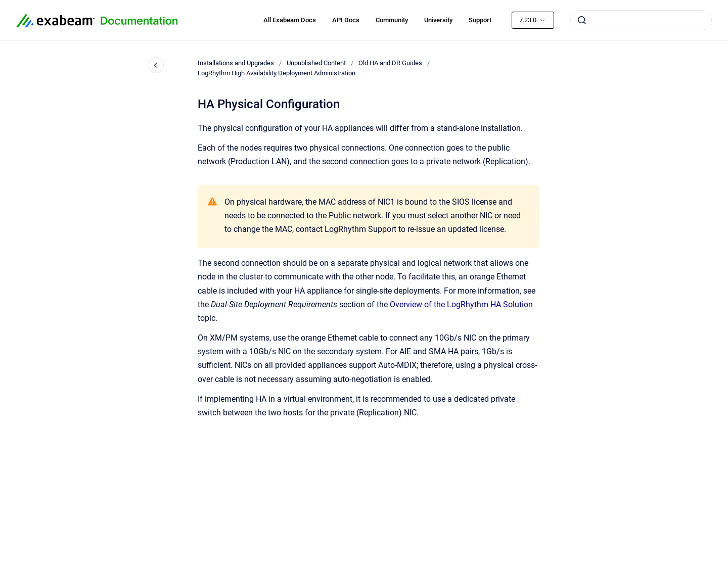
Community (392, 20)
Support (480, 20)
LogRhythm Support (360, 229)
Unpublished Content (316, 63)
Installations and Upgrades (236, 63)
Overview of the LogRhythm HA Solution (461, 304)
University (438, 20)
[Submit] (582, 20)
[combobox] (641, 20)
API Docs (346, 20)
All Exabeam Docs (290, 20)
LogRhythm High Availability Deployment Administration (277, 73)
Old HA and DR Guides (390, 63)
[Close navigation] (156, 65)
